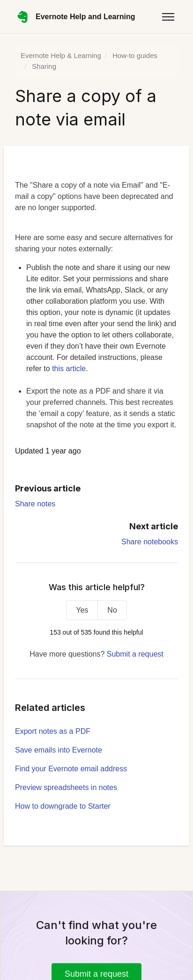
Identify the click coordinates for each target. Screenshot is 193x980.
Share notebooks (150, 542)
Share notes (35, 504)
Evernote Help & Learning (61, 55)
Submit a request (135, 654)
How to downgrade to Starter (63, 806)
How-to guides (135, 55)
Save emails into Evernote (59, 750)
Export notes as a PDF (53, 731)
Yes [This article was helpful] (82, 610)
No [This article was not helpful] (112, 610)
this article (69, 369)
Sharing (44, 66)
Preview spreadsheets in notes (66, 787)
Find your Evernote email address (71, 769)
